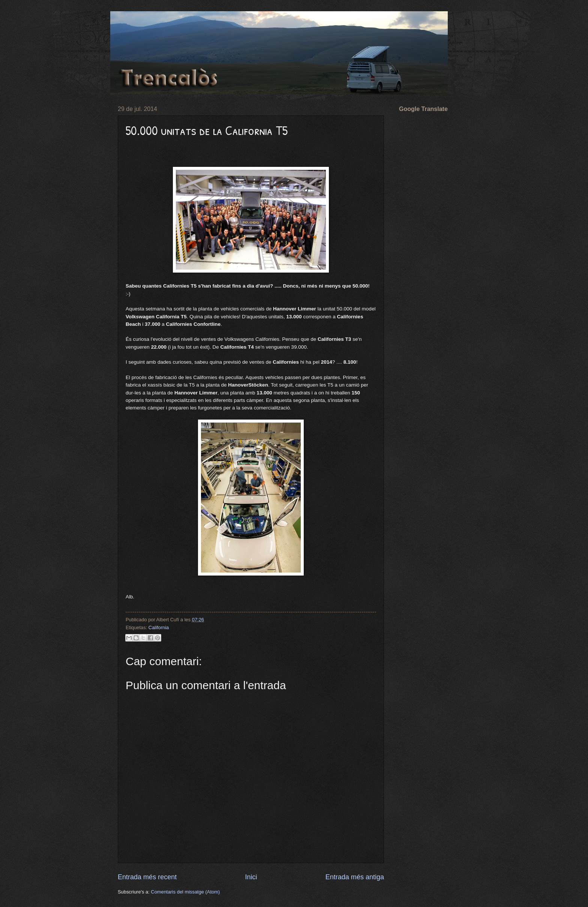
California (159, 627)
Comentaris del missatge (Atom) (185, 892)
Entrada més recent (147, 877)
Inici (251, 877)
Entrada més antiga (355, 877)
